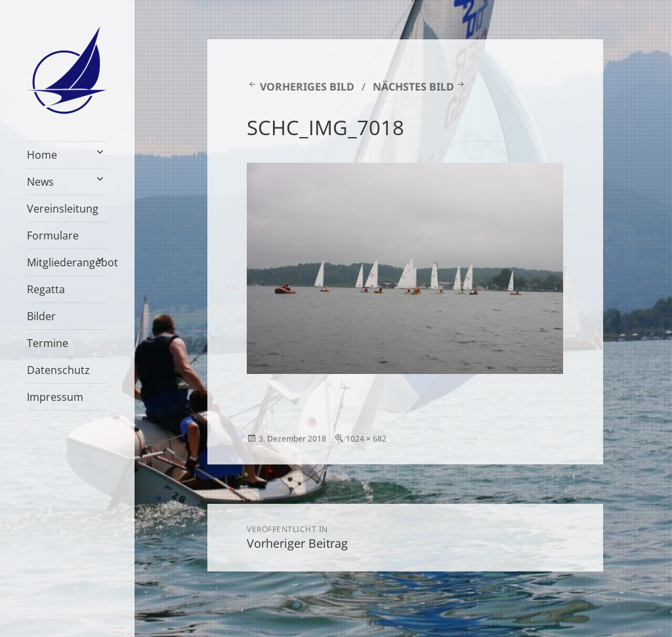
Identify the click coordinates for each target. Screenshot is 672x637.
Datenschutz (58, 370)
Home (42, 155)
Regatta (46, 289)
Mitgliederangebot (67, 262)
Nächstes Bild (413, 87)
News (40, 182)
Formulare (53, 236)
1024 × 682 (366, 439)
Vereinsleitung (63, 209)
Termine (48, 343)
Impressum (55, 397)
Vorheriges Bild (307, 87)
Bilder (41, 316)
